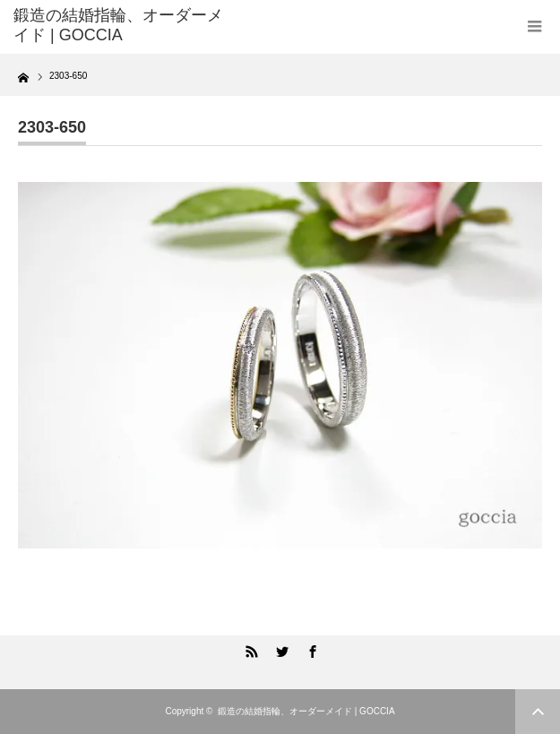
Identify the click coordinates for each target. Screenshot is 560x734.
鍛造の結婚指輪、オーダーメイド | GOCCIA (306, 711)
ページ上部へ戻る (538, 712)
